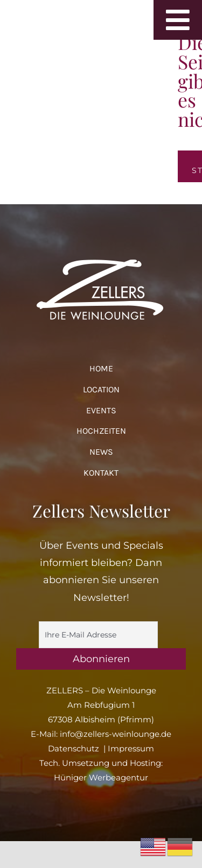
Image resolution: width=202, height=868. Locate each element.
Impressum (131, 748)
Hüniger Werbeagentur (101, 777)
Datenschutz (74, 748)
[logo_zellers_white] (101, 257)
